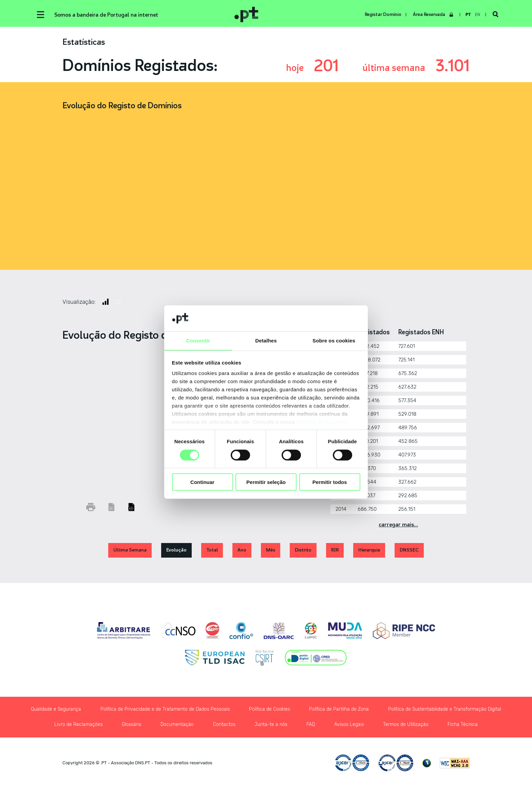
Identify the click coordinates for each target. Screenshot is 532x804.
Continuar (202, 482)
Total (212, 550)
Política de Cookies (321, 422)
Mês (271, 550)
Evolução (176, 550)
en (477, 15)
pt (468, 15)
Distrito (303, 550)
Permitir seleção (266, 482)
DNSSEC (409, 550)
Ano (242, 550)
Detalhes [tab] (266, 341)
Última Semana (130, 550)
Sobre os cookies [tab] (334, 341)
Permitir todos (330, 482)
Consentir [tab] (198, 341)
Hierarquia (369, 550)
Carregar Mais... (398, 525)
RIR (335, 550)
